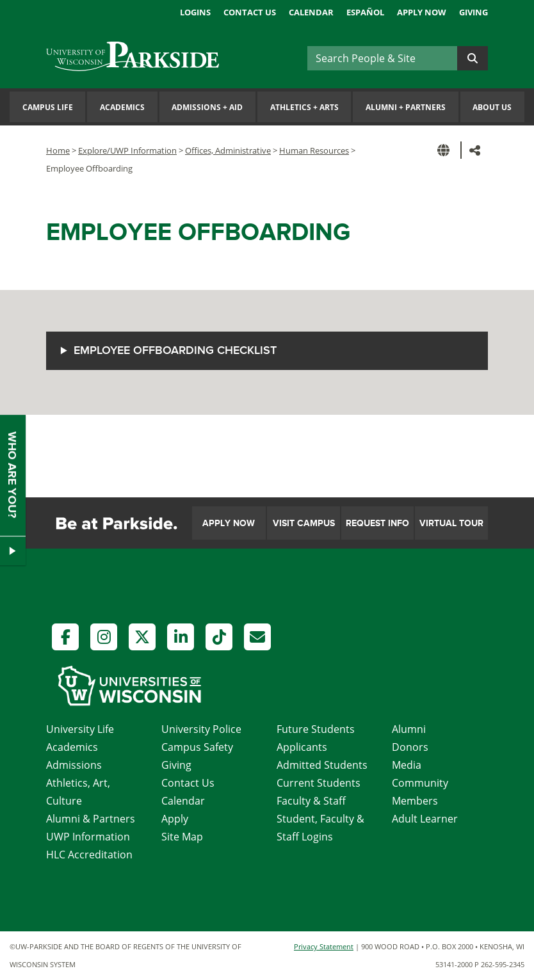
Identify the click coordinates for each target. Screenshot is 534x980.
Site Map (182, 837)
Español (365, 12)
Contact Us (250, 12)
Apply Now (422, 12)
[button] (446, 150)
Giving (473, 12)
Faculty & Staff (311, 801)
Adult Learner (425, 819)
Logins (195, 12)
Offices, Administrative (228, 150)
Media (407, 765)
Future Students (316, 729)
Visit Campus (304, 523)
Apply (175, 819)
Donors (410, 747)
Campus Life (48, 107)
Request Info (377, 523)
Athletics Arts (304, 107)
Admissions (74, 765)
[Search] (382, 58)
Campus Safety (197, 747)
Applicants (302, 747)
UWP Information (88, 837)
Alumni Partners (406, 107)
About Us (492, 107)
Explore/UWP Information (127, 150)
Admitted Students (322, 765)
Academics (122, 107)
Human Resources (314, 150)
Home (58, 150)
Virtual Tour (451, 523)
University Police (201, 729)
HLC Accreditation (89, 855)
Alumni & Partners (91, 819)
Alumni (409, 729)
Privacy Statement (324, 946)
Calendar (311, 12)
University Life (80, 729)
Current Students (319, 783)
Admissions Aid (207, 107)
